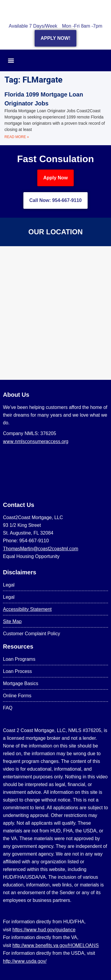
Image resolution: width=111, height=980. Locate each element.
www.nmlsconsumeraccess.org (36, 441)
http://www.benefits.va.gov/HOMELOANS (56, 945)
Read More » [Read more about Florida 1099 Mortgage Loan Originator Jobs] (17, 137)
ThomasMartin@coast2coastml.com (41, 549)
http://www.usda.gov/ (25, 961)
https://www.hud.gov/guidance (44, 930)
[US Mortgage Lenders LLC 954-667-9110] (55, 313)
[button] (11, 60)
